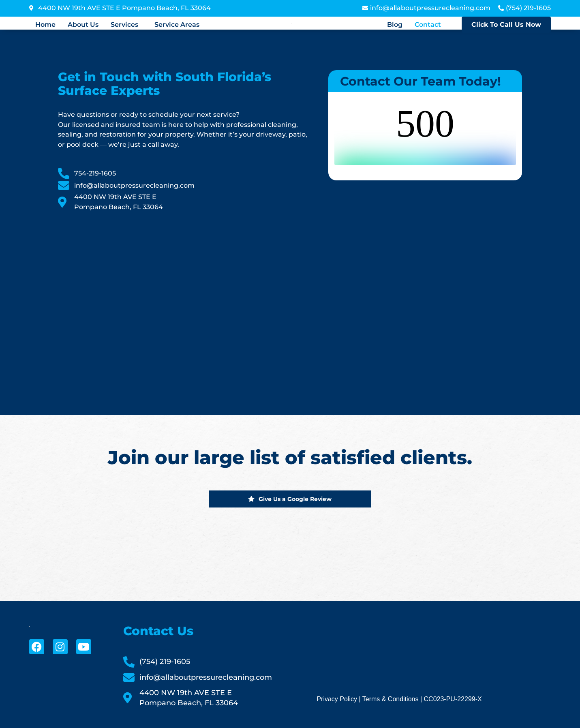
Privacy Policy (337, 699)
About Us (83, 25)
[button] (126, 25)
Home (45, 25)
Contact (428, 25)
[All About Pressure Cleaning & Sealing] (185, 304)
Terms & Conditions (391, 699)
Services (124, 25)
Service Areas (177, 25)
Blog (395, 25)
